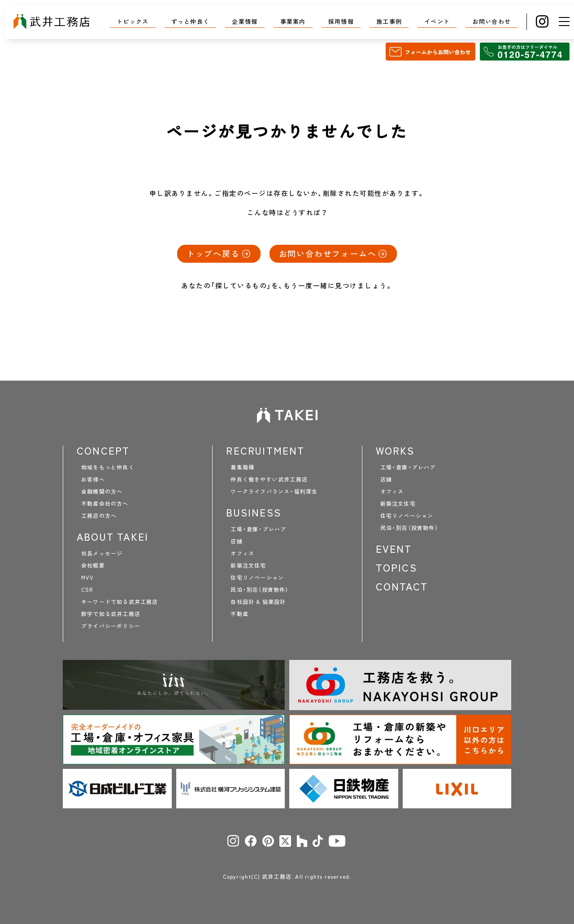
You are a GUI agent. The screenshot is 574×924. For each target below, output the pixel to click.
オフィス (242, 553)
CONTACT (402, 586)
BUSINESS (254, 512)
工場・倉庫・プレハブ (258, 529)
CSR (87, 590)
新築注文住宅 (248, 565)
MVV (88, 577)
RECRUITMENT (265, 451)
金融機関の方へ (102, 491)
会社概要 (93, 565)
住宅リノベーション (257, 577)
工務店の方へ (99, 516)
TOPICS (396, 568)
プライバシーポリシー (111, 626)
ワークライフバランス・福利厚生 (274, 491)
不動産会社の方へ (105, 503)
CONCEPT (103, 451)
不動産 (239, 614)
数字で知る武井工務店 (111, 614)
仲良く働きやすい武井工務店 (269, 479)
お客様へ (93, 479)
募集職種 (242, 467)
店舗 (236, 541)
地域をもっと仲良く (108, 467)
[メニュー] (564, 22)
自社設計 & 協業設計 (258, 602)
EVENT (394, 549)
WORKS (395, 451)
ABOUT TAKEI (113, 537)
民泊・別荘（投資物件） (259, 590)
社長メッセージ (102, 553)
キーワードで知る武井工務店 (120, 602)
